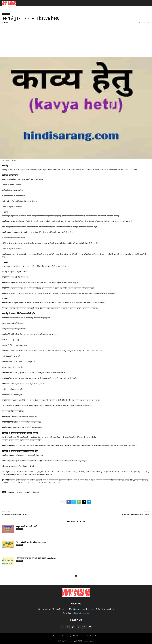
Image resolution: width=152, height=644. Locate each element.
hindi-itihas (11, 492)
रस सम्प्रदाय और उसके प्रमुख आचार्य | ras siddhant (136, 514)
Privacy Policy (66, 636)
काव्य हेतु (27, 492)
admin (6, 22)
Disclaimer (56, 636)
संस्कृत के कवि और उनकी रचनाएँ (26, 526)
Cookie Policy (95, 636)
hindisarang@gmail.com (80, 613)
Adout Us (76, 636)
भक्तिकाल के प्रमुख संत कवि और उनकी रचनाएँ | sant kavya (36, 558)
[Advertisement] (76, 40)
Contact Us (85, 636)
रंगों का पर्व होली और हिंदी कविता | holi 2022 (31, 542)
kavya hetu (19, 492)
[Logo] (76, 597)
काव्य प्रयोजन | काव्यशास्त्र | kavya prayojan (14, 514)
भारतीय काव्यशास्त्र (35, 492)
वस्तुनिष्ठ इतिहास (6, 14)
